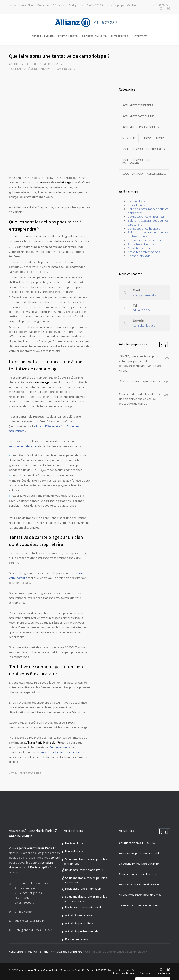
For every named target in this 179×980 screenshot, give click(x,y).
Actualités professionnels (141, 126)
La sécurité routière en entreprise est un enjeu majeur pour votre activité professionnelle (141, 904)
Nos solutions (154, 137)
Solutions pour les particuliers (136, 160)
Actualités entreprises (138, 104)
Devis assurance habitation (145, 227)
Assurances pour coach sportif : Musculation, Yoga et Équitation (141, 852)
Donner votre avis (139, 255)
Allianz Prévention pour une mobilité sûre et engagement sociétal (141, 894)
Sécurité (145, 972)
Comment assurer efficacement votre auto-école (141, 873)
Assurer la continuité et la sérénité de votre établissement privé (141, 883)
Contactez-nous (60, 746)
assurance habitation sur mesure (59, 751)
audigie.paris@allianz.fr (126, 5)
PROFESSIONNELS (93, 36)
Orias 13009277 (158, 5)
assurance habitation (23, 445)
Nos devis (129, 137)
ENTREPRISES (119, 36)
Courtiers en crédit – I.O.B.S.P (138, 841)
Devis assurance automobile (146, 239)
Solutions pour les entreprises (144, 148)
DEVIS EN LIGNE (42, 36)
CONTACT (140, 36)
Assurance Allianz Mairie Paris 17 (31, 950)
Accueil (14, 63)
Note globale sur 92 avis (34, 929)
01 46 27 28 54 (94, 5)
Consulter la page (144, 324)
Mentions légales (124, 972)
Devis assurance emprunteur (146, 216)
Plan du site (163, 972)
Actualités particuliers (43, 63)
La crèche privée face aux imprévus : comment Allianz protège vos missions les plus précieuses (141, 862)
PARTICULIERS (67, 36)
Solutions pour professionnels (144, 172)
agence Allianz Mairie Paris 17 (36, 847)
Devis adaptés (40, 866)
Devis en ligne (136, 200)
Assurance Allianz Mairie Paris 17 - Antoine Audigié (46, 5)
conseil (55, 857)
